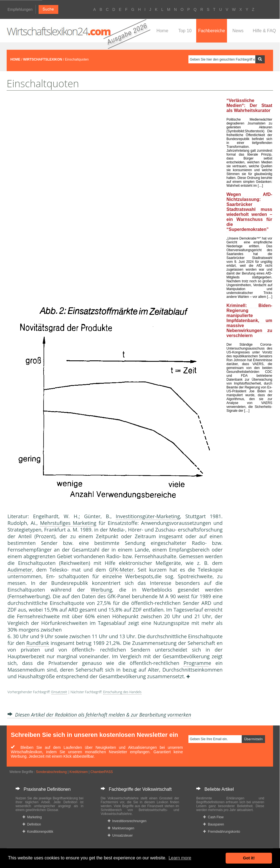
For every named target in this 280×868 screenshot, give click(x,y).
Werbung (101, 590)
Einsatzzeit (59, 692)
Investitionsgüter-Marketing (148, 516)
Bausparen (214, 824)
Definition (32, 824)
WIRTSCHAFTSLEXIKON (43, 59)
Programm (196, 663)
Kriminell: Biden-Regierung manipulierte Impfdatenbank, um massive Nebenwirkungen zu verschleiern (249, 320)
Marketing (32, 817)
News (238, 31)
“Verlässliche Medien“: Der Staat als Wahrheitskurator (249, 105)
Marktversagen (121, 828)
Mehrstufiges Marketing (68, 523)
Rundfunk (38, 643)
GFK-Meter (121, 570)
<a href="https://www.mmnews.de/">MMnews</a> (30, 211)
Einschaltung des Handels (122, 692)
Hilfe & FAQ (264, 31)
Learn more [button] (180, 858)
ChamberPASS (102, 772)
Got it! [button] (249, 858)
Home (162, 31)
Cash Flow (213, 817)
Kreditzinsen (79, 772)
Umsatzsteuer (120, 835)
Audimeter (20, 570)
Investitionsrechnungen (127, 821)
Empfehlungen (20, 9)
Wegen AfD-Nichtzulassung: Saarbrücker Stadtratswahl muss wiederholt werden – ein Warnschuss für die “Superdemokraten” (249, 212)
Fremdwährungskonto (222, 832)
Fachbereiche (212, 31)
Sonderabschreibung (51, 772)
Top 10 (185, 31)
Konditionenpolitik (38, 832)
